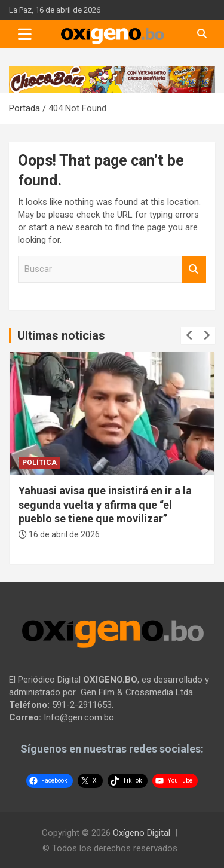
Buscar (194, 269)
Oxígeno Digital (142, 833)
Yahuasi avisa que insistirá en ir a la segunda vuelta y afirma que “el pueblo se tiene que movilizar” (105, 505)
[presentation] (189, 335)
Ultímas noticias (61, 335)
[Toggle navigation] (25, 34)
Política (39, 463)
